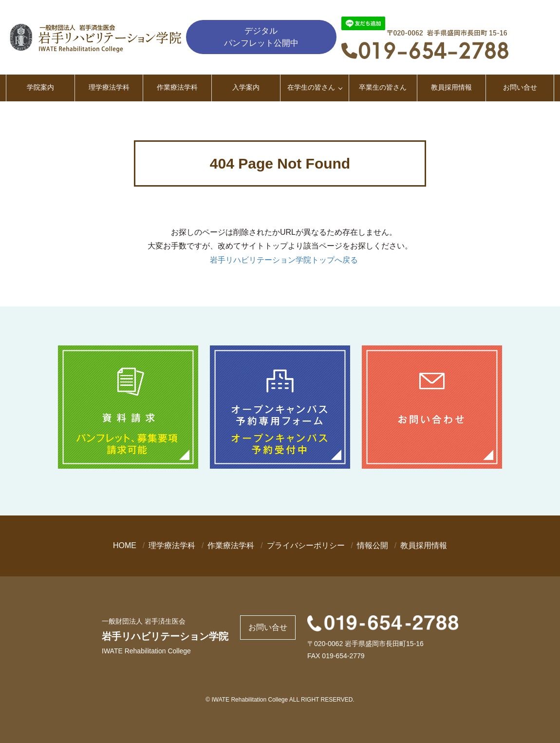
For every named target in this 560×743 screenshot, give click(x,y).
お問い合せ (520, 87)
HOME (125, 545)
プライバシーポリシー (306, 545)
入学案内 (246, 87)
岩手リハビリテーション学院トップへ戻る (284, 260)
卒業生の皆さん (383, 87)
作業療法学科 (177, 87)
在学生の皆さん (311, 87)
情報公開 (373, 545)
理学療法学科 (109, 87)
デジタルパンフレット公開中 (261, 37)
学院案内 (40, 87)
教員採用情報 (451, 87)
